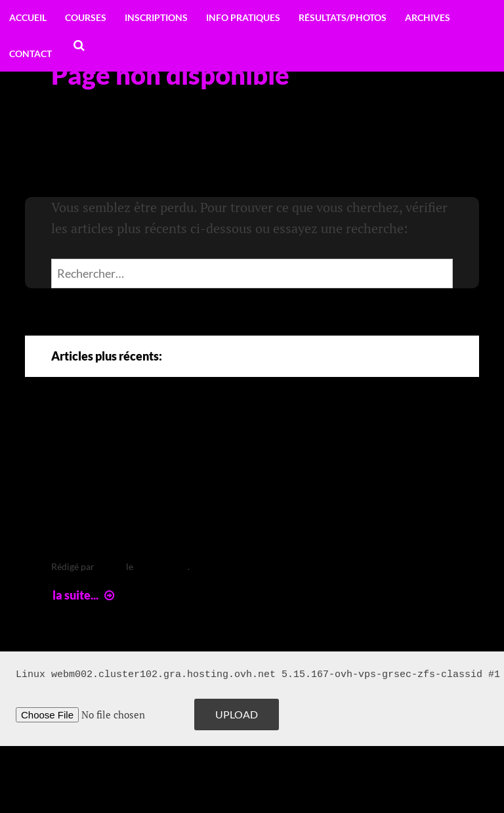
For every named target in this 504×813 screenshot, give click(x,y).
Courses (86, 17)
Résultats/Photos (343, 17)
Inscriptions (156, 17)
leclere (110, 566)
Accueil (28, 17)
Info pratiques (243, 17)
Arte (79, 437)
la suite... (85, 595)
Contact (31, 54)
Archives (428, 17)
